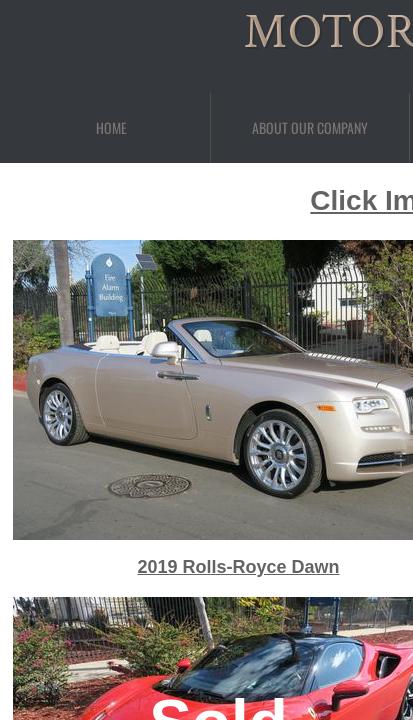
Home (111, 127)
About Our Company (310, 127)
